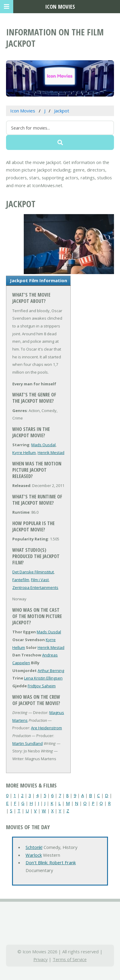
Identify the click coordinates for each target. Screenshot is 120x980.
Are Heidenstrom (46, 728)
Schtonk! (34, 847)
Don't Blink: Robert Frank (51, 862)
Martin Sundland (28, 743)
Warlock (34, 855)
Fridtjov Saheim (42, 686)
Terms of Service (70, 959)
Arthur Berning (51, 671)
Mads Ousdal (43, 445)
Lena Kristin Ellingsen (43, 678)
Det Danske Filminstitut (33, 572)
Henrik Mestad (51, 453)
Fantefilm (21, 580)
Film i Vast (40, 580)
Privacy (40, 959)
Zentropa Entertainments (35, 587)
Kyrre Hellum (24, 453)
